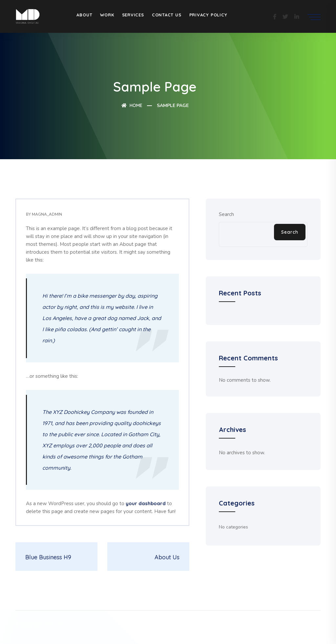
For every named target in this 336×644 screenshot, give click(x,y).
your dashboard (146, 503)
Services (133, 15)
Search (226, 214)
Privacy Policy (208, 15)
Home (132, 105)
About (84, 15)
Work (107, 15)
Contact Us (167, 15)
